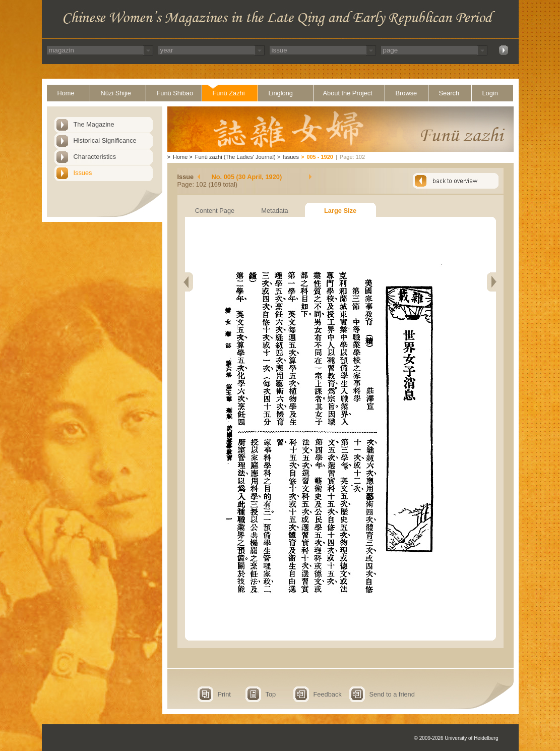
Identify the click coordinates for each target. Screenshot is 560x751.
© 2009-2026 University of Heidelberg (456, 738)
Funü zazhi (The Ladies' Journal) (235, 157)
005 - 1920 (320, 157)
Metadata (274, 211)
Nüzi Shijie (116, 93)
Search (449, 93)
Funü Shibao (175, 93)
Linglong (281, 93)
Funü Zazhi (229, 93)
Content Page (215, 211)
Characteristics (95, 157)
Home (66, 93)
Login (490, 93)
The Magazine (94, 124)
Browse (407, 93)
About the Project (348, 93)
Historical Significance (105, 140)
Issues (83, 173)
